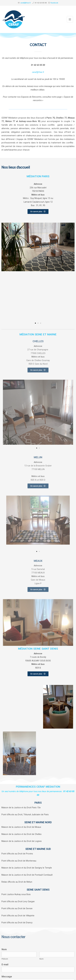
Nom (4, 949)
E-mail (5, 965)
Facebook (54, 3)
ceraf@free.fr (26, 3)
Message (7, 977)
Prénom (5, 959)
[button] (5, 272)
